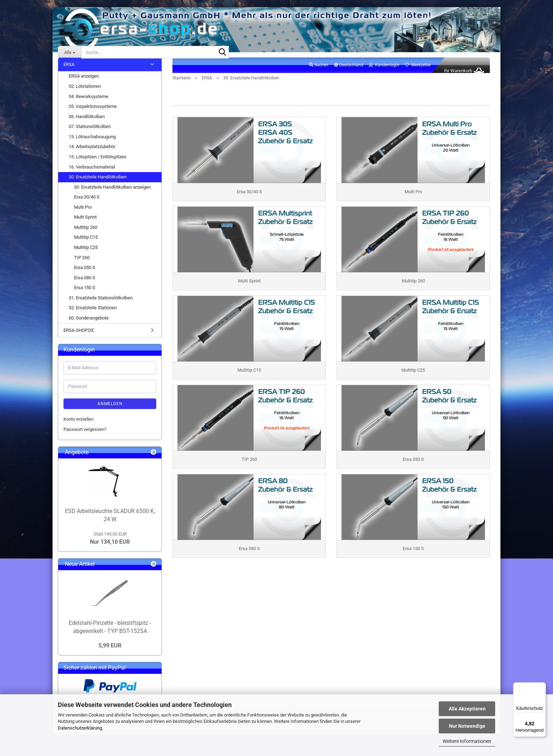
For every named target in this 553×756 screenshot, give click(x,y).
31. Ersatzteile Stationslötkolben (101, 306)
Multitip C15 (86, 245)
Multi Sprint (85, 225)
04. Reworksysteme (89, 104)
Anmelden (110, 411)
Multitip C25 (86, 255)
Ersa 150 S (85, 295)
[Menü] (542, 687)
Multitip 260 (86, 235)
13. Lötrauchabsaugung (92, 144)
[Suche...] (69, 52)
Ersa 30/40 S (87, 205)
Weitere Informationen (467, 741)
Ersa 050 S (85, 275)
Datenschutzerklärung (80, 728)
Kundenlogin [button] (384, 73)
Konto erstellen (78, 427)
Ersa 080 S (85, 285)
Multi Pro (83, 215)
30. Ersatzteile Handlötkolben (98, 185)
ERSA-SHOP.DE (79, 338)
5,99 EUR (110, 653)
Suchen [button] (319, 73)
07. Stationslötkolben (90, 134)
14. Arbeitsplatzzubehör (92, 155)
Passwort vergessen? (85, 437)
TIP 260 (82, 265)
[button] (349, 73)
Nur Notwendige (467, 726)
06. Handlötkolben (87, 124)
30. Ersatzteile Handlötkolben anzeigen (113, 195)
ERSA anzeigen (84, 84)
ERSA (69, 72)
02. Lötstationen (85, 94)
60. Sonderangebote (89, 326)
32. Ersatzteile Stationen (93, 316)
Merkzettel (418, 73)
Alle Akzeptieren (467, 709)
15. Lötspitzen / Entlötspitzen (98, 164)
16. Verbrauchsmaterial (92, 175)
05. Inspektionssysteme (93, 114)
